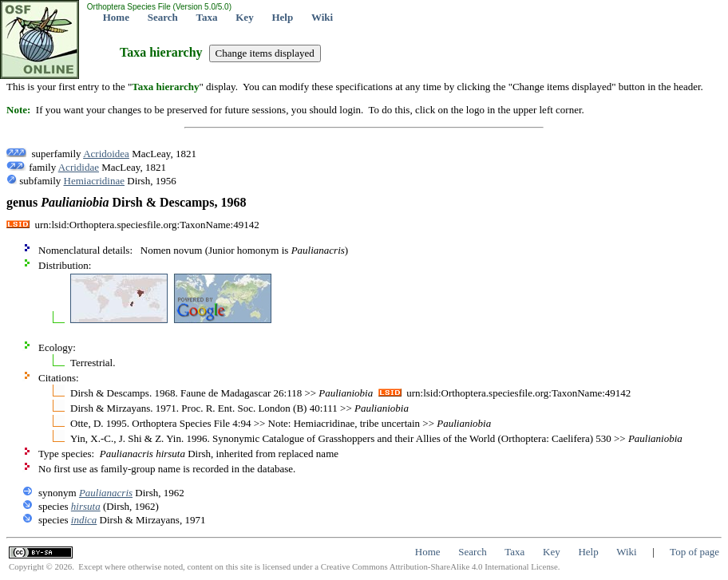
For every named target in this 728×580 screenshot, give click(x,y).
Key (244, 17)
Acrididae (79, 167)
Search (163, 17)
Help (282, 17)
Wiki (322, 17)
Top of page (694, 552)
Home (116, 17)
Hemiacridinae (95, 181)
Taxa (207, 17)
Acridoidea (106, 154)
